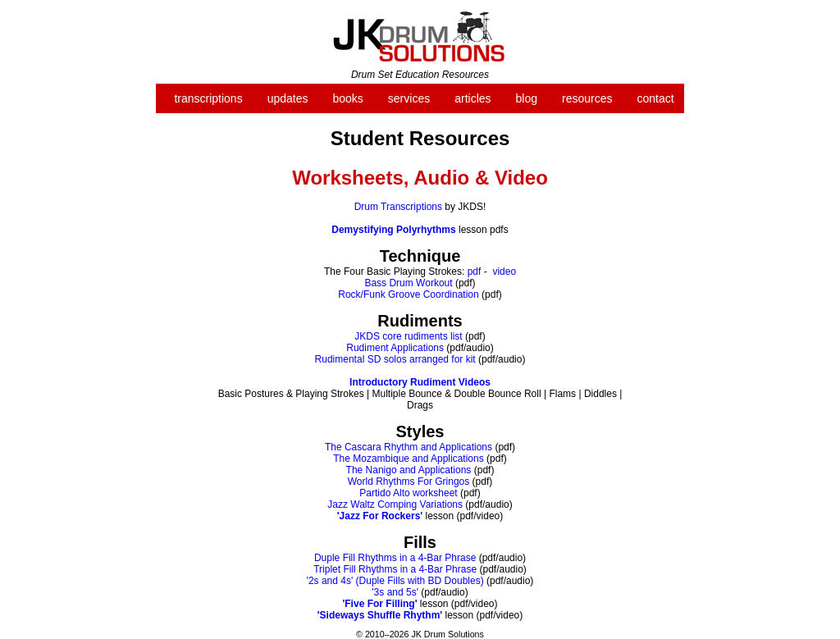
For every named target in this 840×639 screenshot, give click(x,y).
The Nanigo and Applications (409, 470)
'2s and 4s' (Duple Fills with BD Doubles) (395, 581)
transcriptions (208, 98)
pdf (475, 272)
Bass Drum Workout (408, 283)
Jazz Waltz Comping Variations (395, 504)
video (504, 272)
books (347, 98)
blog (527, 98)
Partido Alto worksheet (408, 493)
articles (472, 98)
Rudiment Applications (395, 348)
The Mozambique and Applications (408, 459)
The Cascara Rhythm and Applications (409, 447)
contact (655, 98)
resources (587, 98)
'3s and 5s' (395, 592)
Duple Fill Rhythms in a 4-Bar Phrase (395, 558)
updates (288, 98)
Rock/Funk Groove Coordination (408, 294)
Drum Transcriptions (398, 207)
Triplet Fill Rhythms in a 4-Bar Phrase (395, 569)
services (409, 98)
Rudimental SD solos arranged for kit (395, 359)
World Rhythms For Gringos (409, 482)
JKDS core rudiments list (408, 336)
